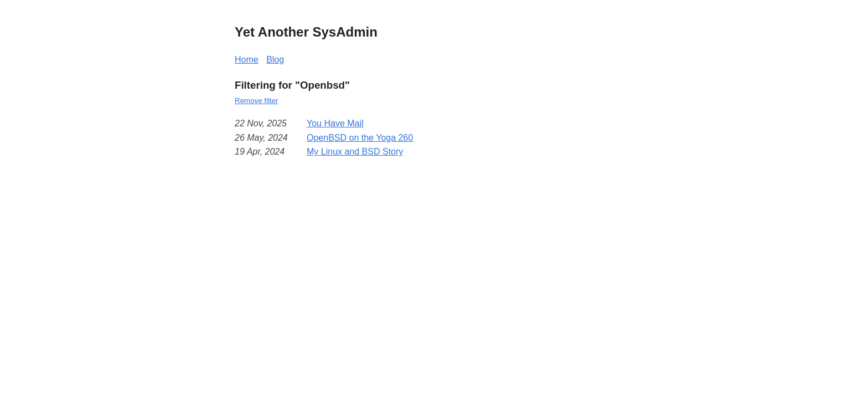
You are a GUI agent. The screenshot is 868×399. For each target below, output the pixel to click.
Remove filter (257, 101)
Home (247, 60)
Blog (275, 60)
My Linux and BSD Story (355, 152)
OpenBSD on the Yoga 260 (360, 138)
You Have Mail (335, 123)
